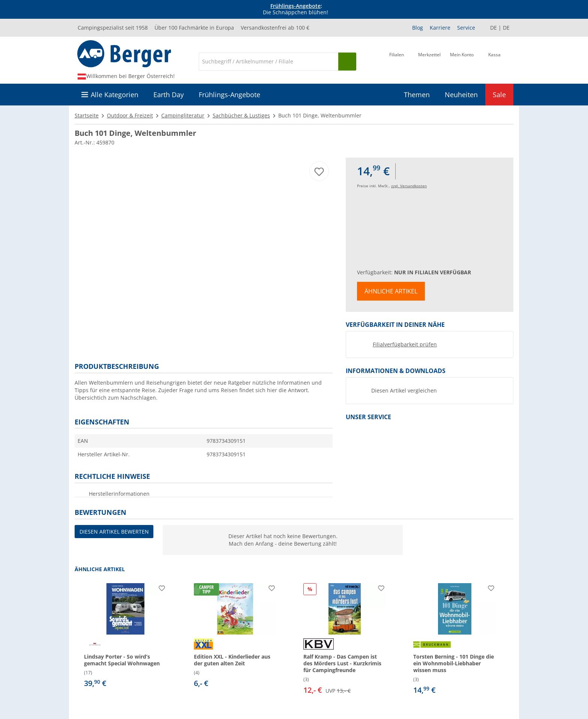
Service (466, 28)
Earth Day (169, 95)
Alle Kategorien (115, 95)
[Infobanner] (295, 9)
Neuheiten (461, 95)
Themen (417, 95)
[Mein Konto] (462, 61)
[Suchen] (347, 62)
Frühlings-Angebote (295, 6)
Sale (499, 95)
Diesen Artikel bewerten (114, 532)
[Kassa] (494, 61)
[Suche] (268, 62)
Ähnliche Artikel (391, 291)
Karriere (440, 28)
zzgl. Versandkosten (409, 186)
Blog (418, 28)
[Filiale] (397, 61)
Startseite (87, 115)
